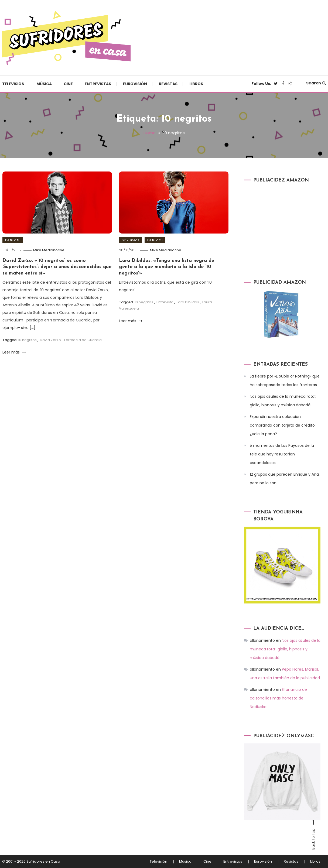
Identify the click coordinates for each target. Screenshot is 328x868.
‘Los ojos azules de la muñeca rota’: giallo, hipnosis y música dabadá (283, 401)
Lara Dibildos (188, 302)
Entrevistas (98, 84)
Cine (68, 84)
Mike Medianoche (49, 250)
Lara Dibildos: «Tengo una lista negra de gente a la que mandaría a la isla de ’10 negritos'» (167, 267)
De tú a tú (13, 240)
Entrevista (165, 302)
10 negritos (27, 340)
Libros (196, 84)
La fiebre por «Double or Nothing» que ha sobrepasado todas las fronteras (285, 380)
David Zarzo (50, 340)
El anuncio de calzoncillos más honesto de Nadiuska (278, 698)
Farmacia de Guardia (83, 340)
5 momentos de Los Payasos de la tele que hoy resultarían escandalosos (282, 454)
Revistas (168, 84)
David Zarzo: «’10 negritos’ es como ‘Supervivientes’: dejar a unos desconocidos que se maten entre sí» (57, 267)
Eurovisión (135, 84)
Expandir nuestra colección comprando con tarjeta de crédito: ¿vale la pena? (283, 425)
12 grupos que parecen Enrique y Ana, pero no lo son (285, 479)
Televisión (13, 84)
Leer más (14, 352)
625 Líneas (131, 240)
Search (316, 83)
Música (44, 84)
